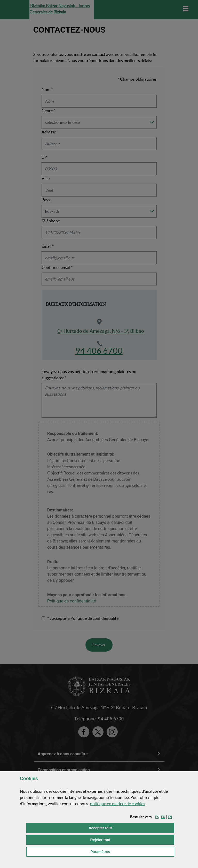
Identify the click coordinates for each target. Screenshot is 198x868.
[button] (157, 817)
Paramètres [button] (128, 851)
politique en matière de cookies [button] (118, 804)
